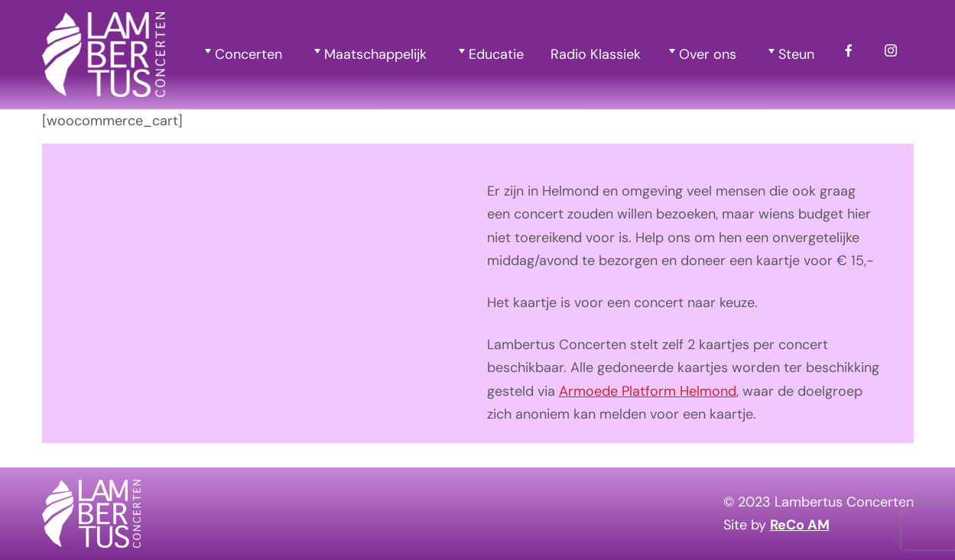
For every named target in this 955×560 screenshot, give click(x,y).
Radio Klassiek (596, 54)
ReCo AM (800, 525)
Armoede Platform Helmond (648, 391)
